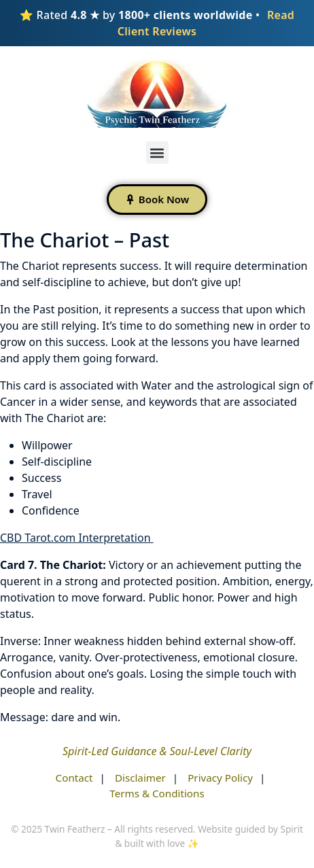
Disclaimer (140, 778)
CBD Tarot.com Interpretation (77, 538)
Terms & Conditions (157, 793)
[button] (157, 153)
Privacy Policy (220, 778)
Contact (74, 778)
